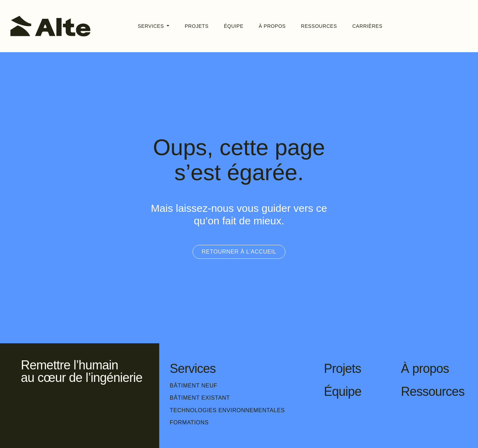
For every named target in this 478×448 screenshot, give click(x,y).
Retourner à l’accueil (239, 252)
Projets (197, 26)
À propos (272, 26)
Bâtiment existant (200, 398)
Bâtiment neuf (193, 386)
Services (151, 26)
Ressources (319, 26)
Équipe (234, 26)
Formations (189, 422)
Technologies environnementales (227, 410)
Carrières (367, 26)
